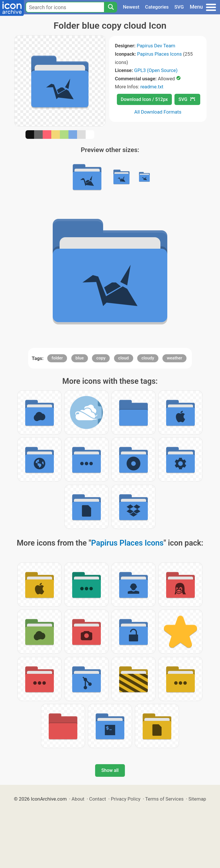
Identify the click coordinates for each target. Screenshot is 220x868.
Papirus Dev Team (156, 46)
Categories (157, 7)
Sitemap (197, 799)
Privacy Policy (126, 799)
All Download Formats (158, 112)
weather (174, 358)
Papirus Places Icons (160, 54)
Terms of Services (164, 799)
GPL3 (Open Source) (156, 70)
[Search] (111, 7)
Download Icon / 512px (144, 99)
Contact (98, 799)
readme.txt (152, 87)
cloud (124, 358)
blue (80, 358)
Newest (131, 7)
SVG (179, 7)
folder (57, 358)
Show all (110, 770)
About (78, 799)
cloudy (148, 358)
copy (101, 358)
